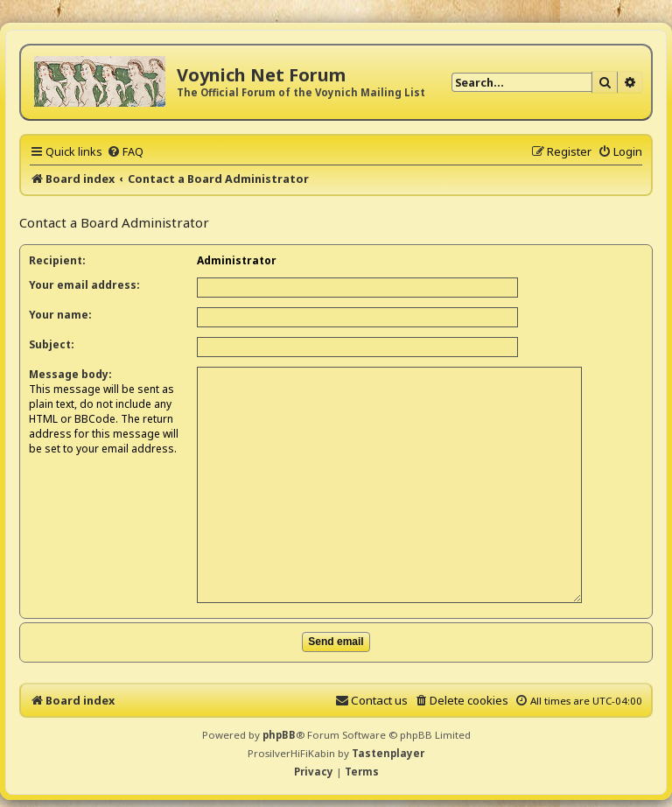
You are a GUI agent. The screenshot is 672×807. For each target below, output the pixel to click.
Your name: (60, 315)
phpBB (279, 719)
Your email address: (84, 285)
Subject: (52, 344)
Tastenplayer (388, 737)
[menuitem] (125, 151)
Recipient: (57, 260)
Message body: (70, 374)
